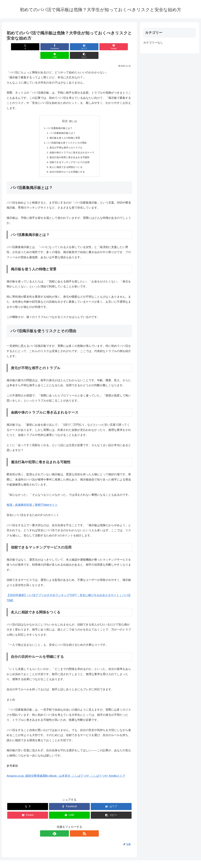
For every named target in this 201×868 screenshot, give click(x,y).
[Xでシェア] (17, 47)
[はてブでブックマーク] (59, 47)
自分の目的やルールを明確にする (67, 165)
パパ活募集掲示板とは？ (59, 120)
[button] (122, 47)
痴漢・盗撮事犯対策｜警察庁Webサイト (32, 499)
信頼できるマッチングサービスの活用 (69, 155)
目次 (65, 112)
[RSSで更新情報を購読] (73, 827)
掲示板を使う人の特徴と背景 (64, 130)
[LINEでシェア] (101, 47)
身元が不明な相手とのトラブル (66, 140)
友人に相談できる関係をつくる (66, 160)
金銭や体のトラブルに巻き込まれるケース (72, 145)
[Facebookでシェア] (38, 47)
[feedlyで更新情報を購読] (66, 827)
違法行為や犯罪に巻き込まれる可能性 (69, 150)
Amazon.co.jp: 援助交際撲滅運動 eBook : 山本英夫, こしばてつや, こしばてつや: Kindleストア (66, 770)
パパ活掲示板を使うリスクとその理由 (66, 135)
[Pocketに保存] (80, 47)
